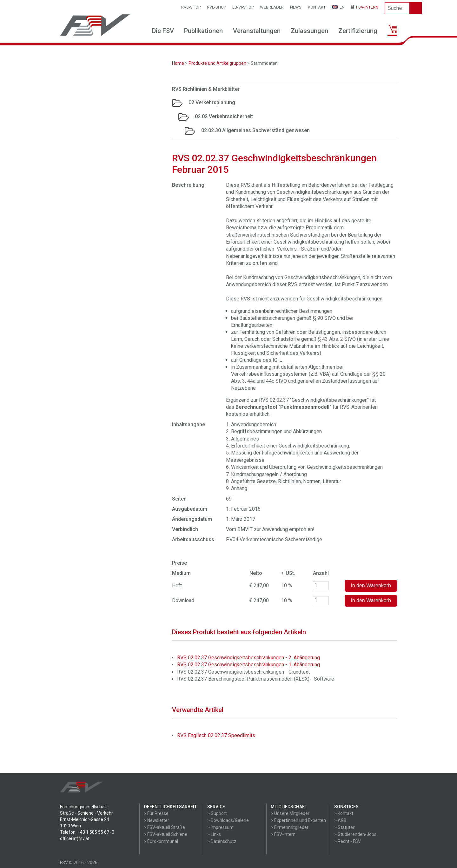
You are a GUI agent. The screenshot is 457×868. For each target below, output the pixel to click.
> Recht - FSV (348, 841)
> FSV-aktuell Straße (164, 827)
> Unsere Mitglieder (290, 813)
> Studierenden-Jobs (355, 834)
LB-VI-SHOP (243, 7)
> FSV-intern (283, 834)
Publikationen (203, 31)
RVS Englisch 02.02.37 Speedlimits (216, 735)
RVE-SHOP (216, 7)
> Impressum (220, 827)
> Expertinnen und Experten (298, 820)
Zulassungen (309, 31)
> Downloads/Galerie (228, 820)
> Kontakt (344, 813)
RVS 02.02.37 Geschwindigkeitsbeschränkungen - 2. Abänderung (248, 658)
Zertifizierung (358, 31)
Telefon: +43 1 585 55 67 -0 (87, 832)
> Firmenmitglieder (290, 827)
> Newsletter (156, 820)
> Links (214, 834)
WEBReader (272, 7)
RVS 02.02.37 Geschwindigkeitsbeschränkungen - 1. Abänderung (248, 665)
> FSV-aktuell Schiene (166, 834)
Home (178, 63)
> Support (217, 813)
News (296, 7)
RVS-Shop (191, 7)
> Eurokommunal (161, 841)
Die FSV (163, 31)
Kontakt (317, 7)
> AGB (340, 820)
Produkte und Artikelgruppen (217, 63)
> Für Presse (156, 813)
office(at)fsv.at (75, 838)
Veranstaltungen (257, 31)
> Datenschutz (222, 841)
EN (338, 7)
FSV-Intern (365, 7)
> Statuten (345, 827)
